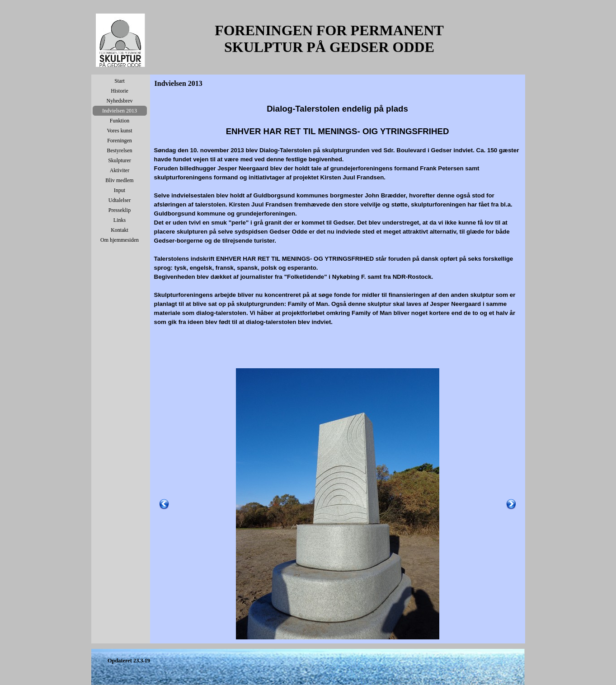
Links (120, 220)
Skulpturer (120, 160)
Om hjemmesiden (120, 240)
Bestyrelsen (120, 150)
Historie (120, 91)
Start (120, 81)
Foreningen (120, 141)
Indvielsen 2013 (120, 111)
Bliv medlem (119, 180)
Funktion (120, 121)
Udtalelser (120, 200)
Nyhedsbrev (120, 101)
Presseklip (120, 210)
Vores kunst (119, 131)
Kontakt (120, 230)
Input (120, 190)
